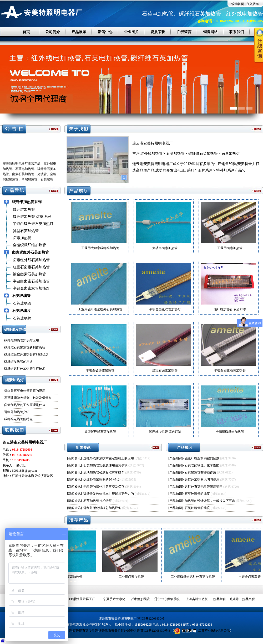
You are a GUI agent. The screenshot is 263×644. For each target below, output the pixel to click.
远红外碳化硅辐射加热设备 (102, 508)
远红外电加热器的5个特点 (102, 480)
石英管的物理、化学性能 (202, 465)
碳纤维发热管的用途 (18, 362)
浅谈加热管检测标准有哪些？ (104, 472)
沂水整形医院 (140, 599)
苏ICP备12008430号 (151, 619)
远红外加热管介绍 (17, 412)
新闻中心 (105, 32)
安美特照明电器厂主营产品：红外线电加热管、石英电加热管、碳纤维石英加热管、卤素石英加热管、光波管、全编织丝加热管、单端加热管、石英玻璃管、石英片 (29, 176)
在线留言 (184, 32)
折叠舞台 (220, 599)
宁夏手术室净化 (114, 599)
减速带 (234, 599)
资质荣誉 (158, 32)
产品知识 (176, 458)
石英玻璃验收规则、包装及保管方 (28, 398)
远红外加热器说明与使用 (202, 480)
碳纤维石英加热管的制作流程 (25, 347)
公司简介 (53, 32)
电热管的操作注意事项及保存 (104, 487)
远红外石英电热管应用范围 (204, 487)
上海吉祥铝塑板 (197, 599)
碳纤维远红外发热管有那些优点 (26, 354)
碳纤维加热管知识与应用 (22, 340)
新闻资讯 (74, 458)
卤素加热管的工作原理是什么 (25, 405)
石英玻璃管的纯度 (197, 494)
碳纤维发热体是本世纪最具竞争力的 (109, 494)
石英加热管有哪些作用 (200, 472)
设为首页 (238, 4)
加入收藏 (253, 4)
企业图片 (131, 32)
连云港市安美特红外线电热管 (119, 631)
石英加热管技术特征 (98, 501)
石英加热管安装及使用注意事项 (105, 465)
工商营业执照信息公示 (202, 631)
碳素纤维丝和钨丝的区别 (202, 458)
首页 (26, 32)
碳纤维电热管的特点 (18, 419)
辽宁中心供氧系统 (167, 599)
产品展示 (79, 32)
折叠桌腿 (249, 599)
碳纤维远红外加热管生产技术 (25, 369)
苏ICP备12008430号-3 (155, 631)
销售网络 (210, 32)
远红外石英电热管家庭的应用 (25, 391)
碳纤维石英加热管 (85, 631)
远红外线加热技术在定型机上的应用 (109, 458)
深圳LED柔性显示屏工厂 (78, 599)
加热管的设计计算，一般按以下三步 (210, 501)
